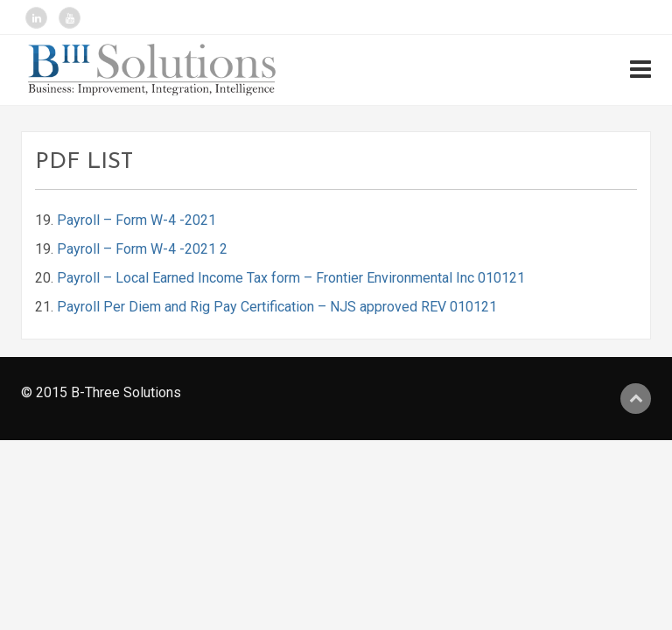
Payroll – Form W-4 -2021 (136, 220)
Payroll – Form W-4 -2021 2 (142, 249)
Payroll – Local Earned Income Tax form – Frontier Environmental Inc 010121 (291, 278)
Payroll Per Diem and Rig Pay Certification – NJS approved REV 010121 (277, 307)
